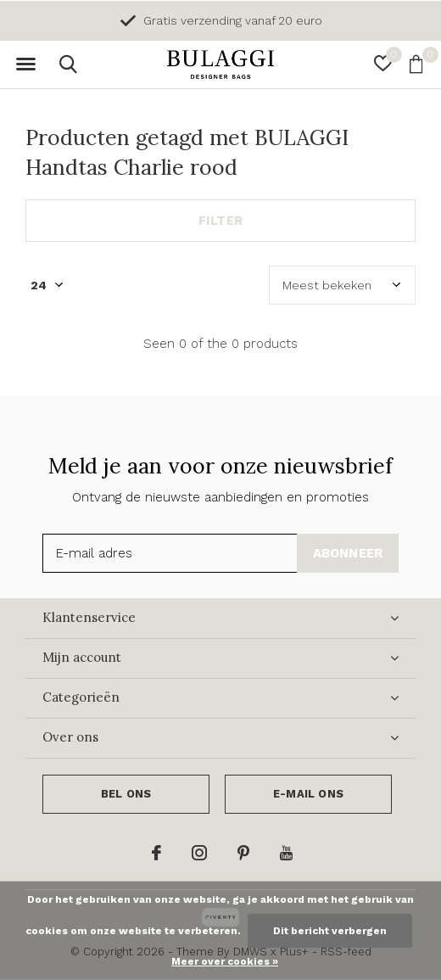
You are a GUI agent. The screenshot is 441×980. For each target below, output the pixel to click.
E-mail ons (308, 794)
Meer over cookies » (225, 961)
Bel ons (126, 794)
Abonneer (348, 553)
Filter (220, 221)
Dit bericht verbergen (330, 931)
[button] (25, 64)
